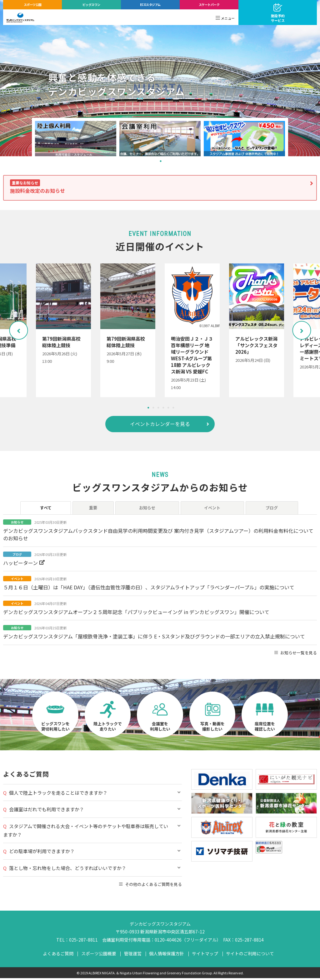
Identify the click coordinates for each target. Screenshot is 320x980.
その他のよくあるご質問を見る (153, 886)
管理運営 (133, 956)
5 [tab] (167, 407)
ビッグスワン (91, 5)
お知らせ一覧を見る (299, 654)
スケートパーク (209, 5)
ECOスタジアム (150, 5)
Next (301, 330)
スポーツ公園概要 (99, 956)
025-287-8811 (83, 941)
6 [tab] (172, 407)
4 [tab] (162, 407)
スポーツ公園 (33, 5)
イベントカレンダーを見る (160, 424)
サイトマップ (205, 956)
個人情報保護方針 (167, 956)
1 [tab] (160, 160)
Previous (19, 330)
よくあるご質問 (59, 956)
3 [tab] (157, 407)
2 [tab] (152, 407)
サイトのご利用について (249, 956)
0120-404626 (168, 941)
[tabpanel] (76, 137)
